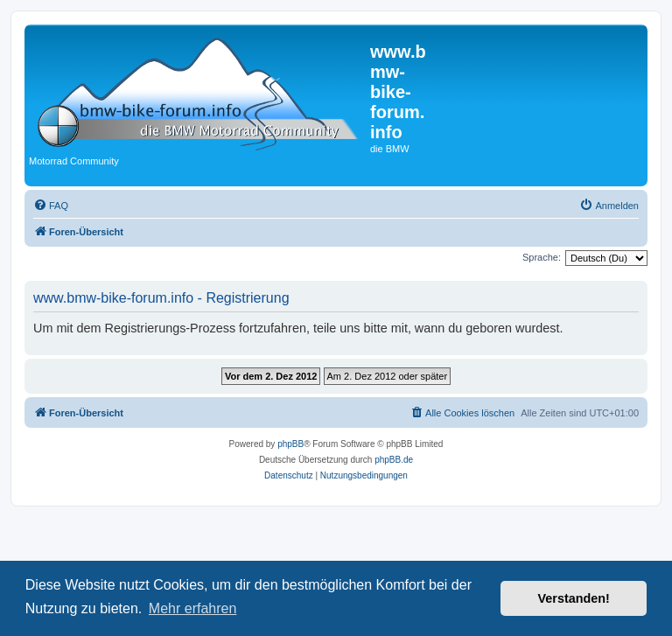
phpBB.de (394, 460)
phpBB (290, 444)
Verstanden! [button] (574, 598)
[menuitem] (51, 206)
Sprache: (542, 257)
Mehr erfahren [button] (193, 608)
